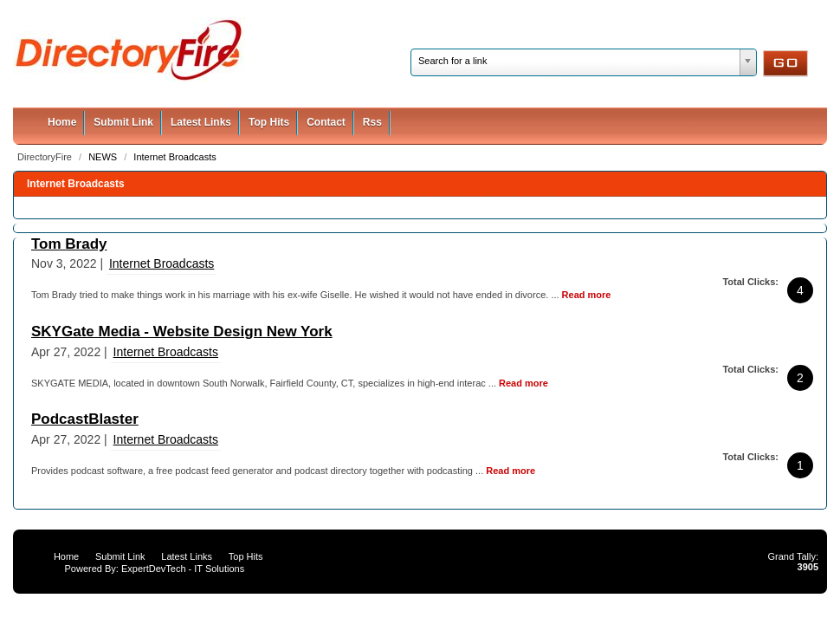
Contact (326, 122)
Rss (372, 122)
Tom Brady (69, 244)
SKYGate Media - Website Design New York (182, 331)
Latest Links (201, 122)
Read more (587, 295)
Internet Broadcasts (174, 157)
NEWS (104, 157)
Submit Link (123, 122)
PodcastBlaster (85, 419)
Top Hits (269, 122)
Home (62, 122)
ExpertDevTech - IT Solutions (183, 569)
